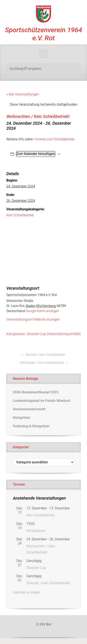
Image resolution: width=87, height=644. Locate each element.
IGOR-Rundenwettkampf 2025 (36, 392)
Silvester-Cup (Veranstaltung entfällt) (54, 334)
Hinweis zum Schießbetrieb (54, 139)
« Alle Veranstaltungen (23, 94)
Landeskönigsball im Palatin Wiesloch (42, 401)
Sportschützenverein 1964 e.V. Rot (43, 34)
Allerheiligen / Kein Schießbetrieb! (42, 363)
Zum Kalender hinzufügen (36, 154)
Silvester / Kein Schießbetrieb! (45, 355)
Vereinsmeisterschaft (29, 409)
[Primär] (43, 54)
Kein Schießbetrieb (20, 215)
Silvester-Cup (36, 568)
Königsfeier (22, 418)
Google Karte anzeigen (42, 311)
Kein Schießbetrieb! (41, 515)
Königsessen (16, 334)
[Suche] (43, 69)
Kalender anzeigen (27, 592)
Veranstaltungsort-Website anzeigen (33, 319)
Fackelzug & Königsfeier (31, 426)
